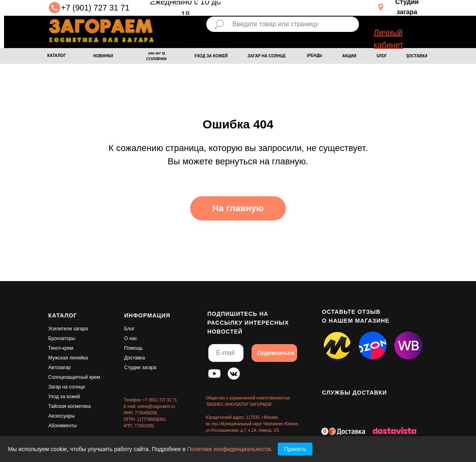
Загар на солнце (67, 387)
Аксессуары (62, 416)
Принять (295, 449)
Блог (130, 329)
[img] (101, 31)
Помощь (134, 348)
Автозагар (60, 367)
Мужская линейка (68, 358)
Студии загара (140, 367)
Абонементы (63, 426)
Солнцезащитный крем (74, 377)
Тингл (55, 348)
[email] (226, 353)
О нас (131, 338)
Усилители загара (68, 329)
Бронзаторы (62, 338)
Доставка (135, 358)
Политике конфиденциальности (229, 449)
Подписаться (276, 353)
